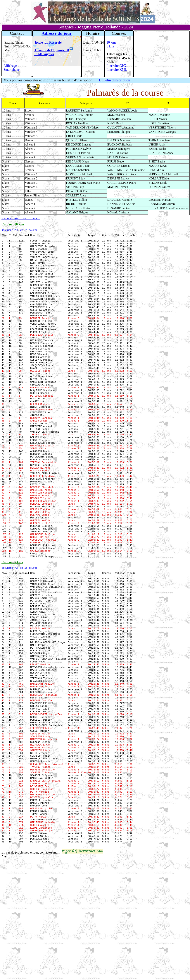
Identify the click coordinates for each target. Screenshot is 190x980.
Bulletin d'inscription (115, 80)
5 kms (110, 46)
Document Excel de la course (21, 219)
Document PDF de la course (19, 231)
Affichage (10, 66)
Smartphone (12, 70)
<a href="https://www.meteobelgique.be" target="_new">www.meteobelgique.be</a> (161, 54)
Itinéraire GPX (116, 66)
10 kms (111, 42)
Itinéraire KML (117, 70)
